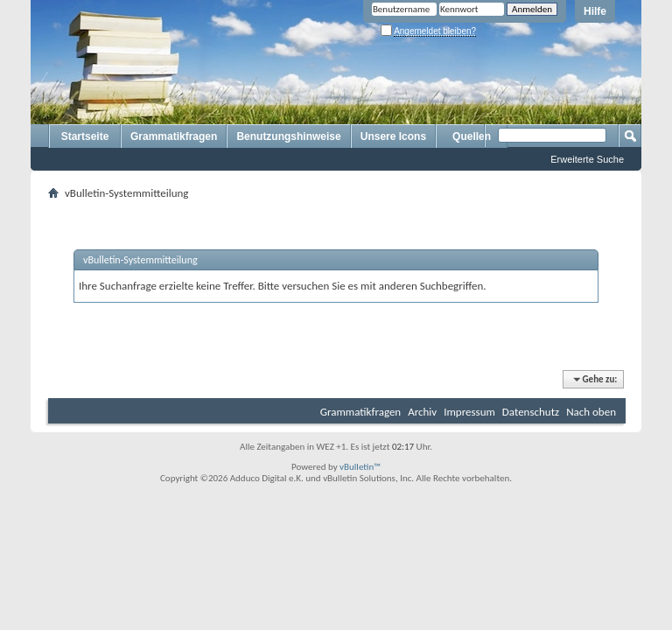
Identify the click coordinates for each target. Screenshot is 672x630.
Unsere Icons (393, 136)
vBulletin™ (360, 467)
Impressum (469, 412)
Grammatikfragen (174, 136)
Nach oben (591, 412)
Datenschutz (531, 412)
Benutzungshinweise (288, 136)
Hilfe (595, 11)
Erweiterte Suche (587, 159)
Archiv (422, 412)
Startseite (85, 136)
